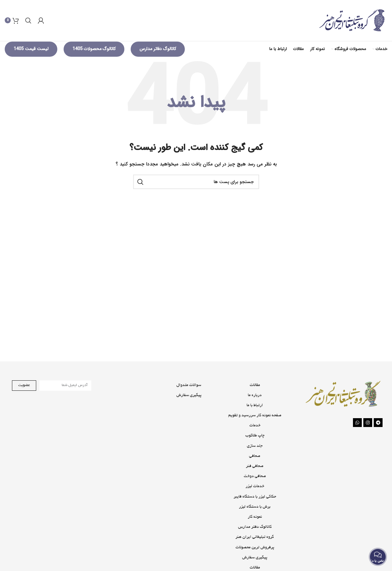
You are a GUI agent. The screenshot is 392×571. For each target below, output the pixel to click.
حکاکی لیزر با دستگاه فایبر (255, 507)
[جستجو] (28, 26)
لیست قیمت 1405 (31, 59)
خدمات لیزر (255, 497)
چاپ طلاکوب (255, 446)
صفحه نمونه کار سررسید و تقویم (255, 426)
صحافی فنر (255, 477)
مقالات (255, 395)
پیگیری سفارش (189, 406)
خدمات (255, 436)
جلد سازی (255, 456)
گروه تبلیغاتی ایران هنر (255, 548)
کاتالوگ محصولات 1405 (94, 59)
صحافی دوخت (255, 487)
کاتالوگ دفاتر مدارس (158, 59)
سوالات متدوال (189, 395)
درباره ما (255, 406)
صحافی (255, 466)
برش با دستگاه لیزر (255, 517)
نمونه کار (255, 527)
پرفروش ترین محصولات (255, 558)
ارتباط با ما (255, 416)
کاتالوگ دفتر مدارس (255, 538)
